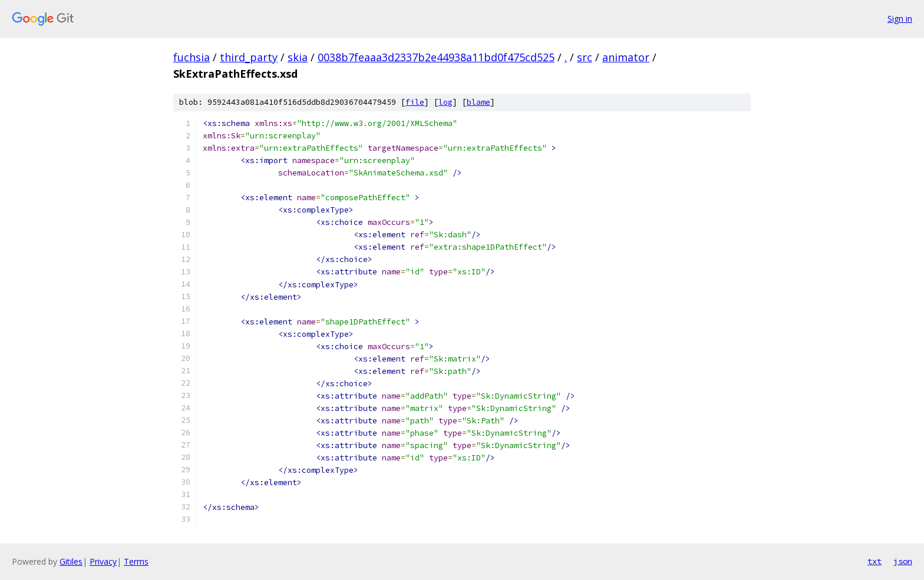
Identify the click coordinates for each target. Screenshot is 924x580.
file (415, 102)
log (445, 102)
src (585, 57)
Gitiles (71, 561)
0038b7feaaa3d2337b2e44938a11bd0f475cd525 (436, 57)
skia (298, 57)
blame (478, 102)
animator (626, 57)
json (903, 561)
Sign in (900, 19)
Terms (136, 561)
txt (874, 561)
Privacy (103, 561)
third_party (249, 57)
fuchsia (192, 57)
